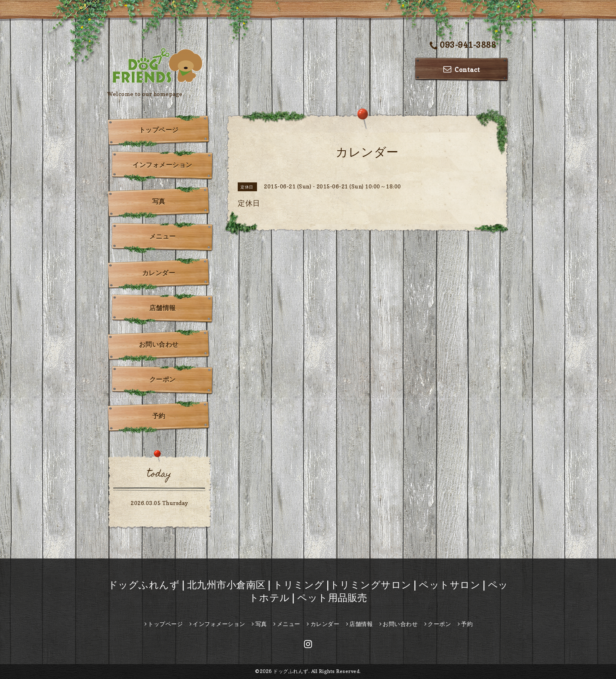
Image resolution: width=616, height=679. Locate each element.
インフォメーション (162, 165)
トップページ (159, 130)
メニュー (163, 236)
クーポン (163, 379)
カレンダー (159, 273)
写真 (159, 201)
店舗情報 (163, 308)
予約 (159, 416)
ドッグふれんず (291, 671)
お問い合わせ (159, 344)
